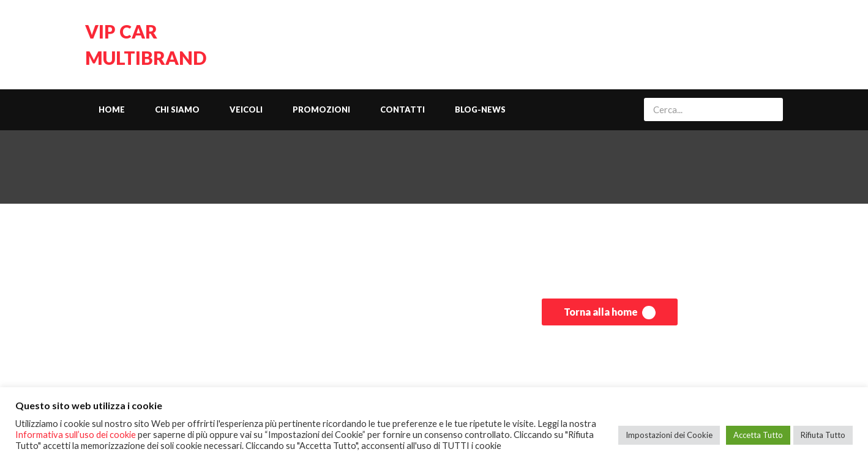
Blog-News (480, 109)
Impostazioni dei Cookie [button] (669, 435)
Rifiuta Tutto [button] (823, 435)
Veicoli (246, 109)
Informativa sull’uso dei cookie (76, 435)
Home (112, 109)
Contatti (402, 109)
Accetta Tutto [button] (758, 435)
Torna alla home (610, 313)
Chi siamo (177, 109)
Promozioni (321, 109)
